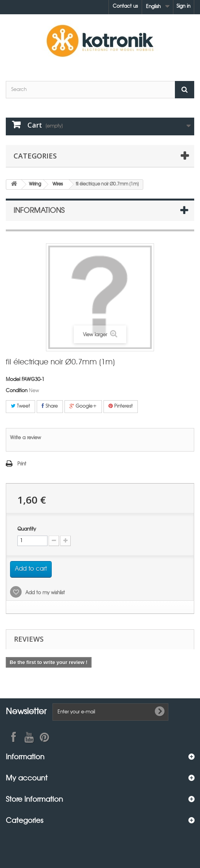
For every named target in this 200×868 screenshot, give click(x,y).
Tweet (20, 406)
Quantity (27, 529)
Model (13, 380)
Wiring (35, 184)
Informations (39, 210)
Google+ (83, 406)
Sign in (183, 6)
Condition (17, 391)
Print (22, 464)
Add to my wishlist (44, 593)
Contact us (125, 6)
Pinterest (121, 406)
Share (50, 406)
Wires (58, 184)
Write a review (25, 438)
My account (27, 778)
